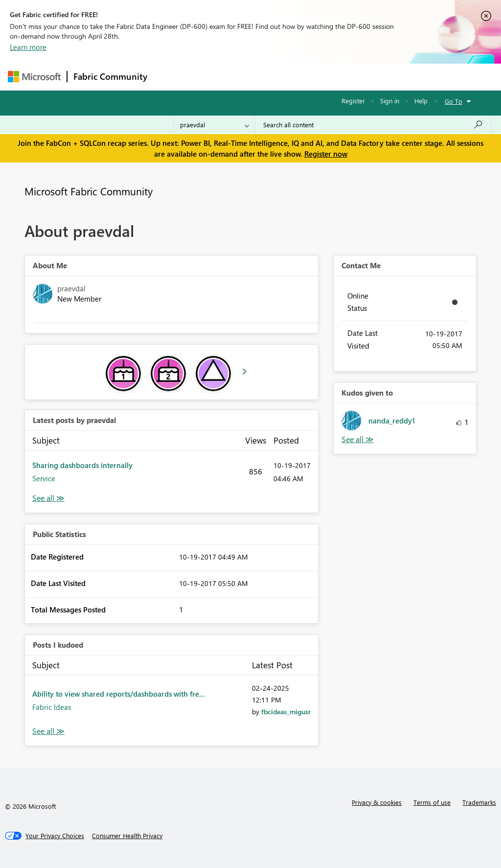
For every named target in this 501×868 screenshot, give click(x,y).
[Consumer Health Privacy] (127, 836)
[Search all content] (373, 125)
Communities (296, 77)
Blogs (340, 77)
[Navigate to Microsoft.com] (34, 77)
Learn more (28, 47)
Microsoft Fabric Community (89, 191)
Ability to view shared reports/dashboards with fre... (119, 694)
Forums (170, 77)
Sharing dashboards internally (82, 465)
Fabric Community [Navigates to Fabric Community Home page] (110, 76)
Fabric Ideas (52, 707)
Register (353, 101)
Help (421, 101)
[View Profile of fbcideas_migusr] (286, 712)
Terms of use (432, 802)
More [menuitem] (373, 77)
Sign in (390, 101)
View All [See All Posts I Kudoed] (48, 731)
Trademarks (479, 802)
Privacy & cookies (377, 802)
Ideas (253, 77)
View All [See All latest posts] (48, 498)
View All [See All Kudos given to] (358, 439)
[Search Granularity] (215, 125)
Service (44, 478)
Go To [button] (454, 101)
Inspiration (213, 77)
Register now (326, 154)
